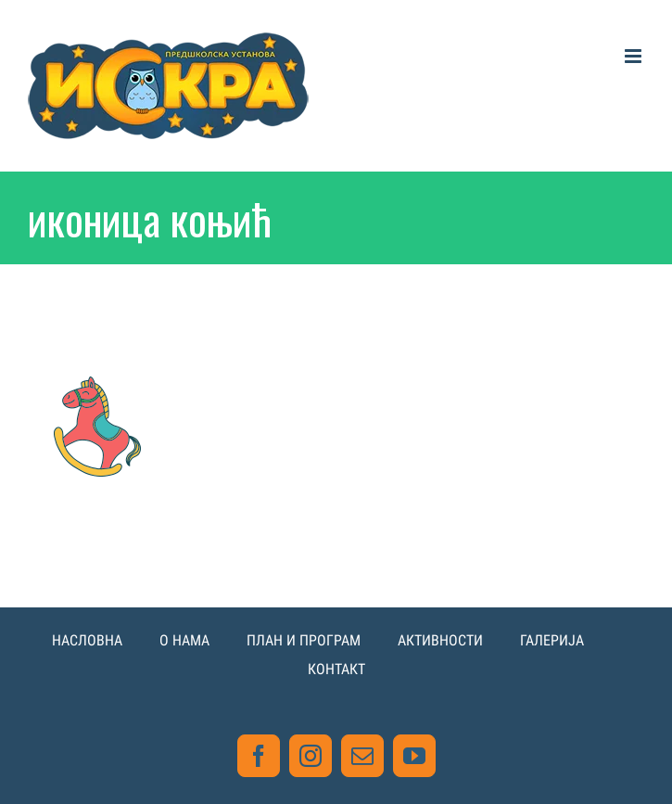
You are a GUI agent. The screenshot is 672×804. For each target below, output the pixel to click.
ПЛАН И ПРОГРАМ (304, 640)
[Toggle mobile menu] (634, 56)
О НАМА (184, 640)
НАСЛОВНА (87, 640)
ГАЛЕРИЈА (552, 640)
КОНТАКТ (336, 669)
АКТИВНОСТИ (440, 640)
